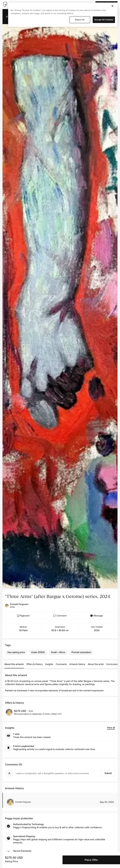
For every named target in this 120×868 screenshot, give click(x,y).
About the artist (96, 664)
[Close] (112, 6)
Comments (61, 664)
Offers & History (34, 664)
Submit (108, 773)
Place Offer (91, 860)
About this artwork (14, 664)
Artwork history (77, 664)
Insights (49, 664)
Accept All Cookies (104, 20)
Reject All (80, 20)
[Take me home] (5, 4)
